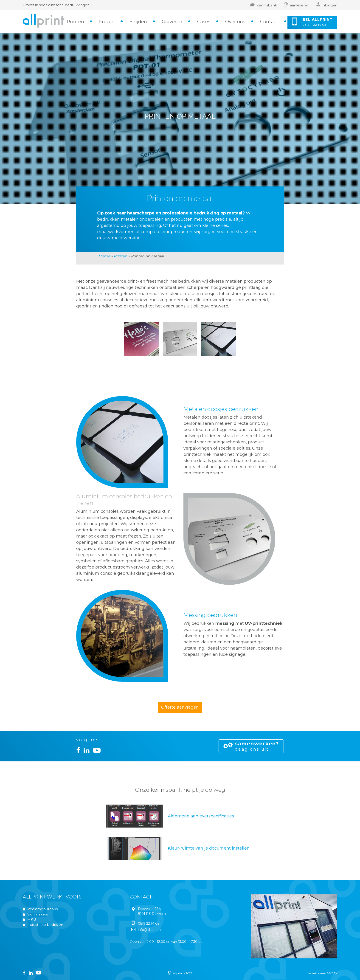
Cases (204, 22)
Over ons (235, 22)
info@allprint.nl (150, 930)
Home (104, 256)
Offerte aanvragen (180, 707)
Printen (75, 22)
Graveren (172, 22)
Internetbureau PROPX (322, 973)
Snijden (138, 22)
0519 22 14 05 (149, 924)
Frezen (107, 22)
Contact (269, 22)
